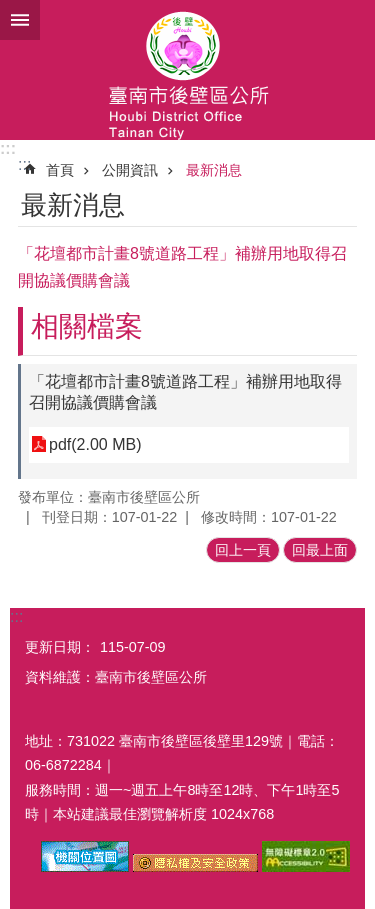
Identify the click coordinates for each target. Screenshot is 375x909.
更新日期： (60, 647)
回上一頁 (243, 550)
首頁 (60, 170)
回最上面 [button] (320, 550)
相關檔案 (87, 326)
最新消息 (214, 170)
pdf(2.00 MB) (95, 444)
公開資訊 (130, 170)
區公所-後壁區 (187, 70)
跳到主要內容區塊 (10, 10)
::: (8, 148)
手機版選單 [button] (20, 20)
